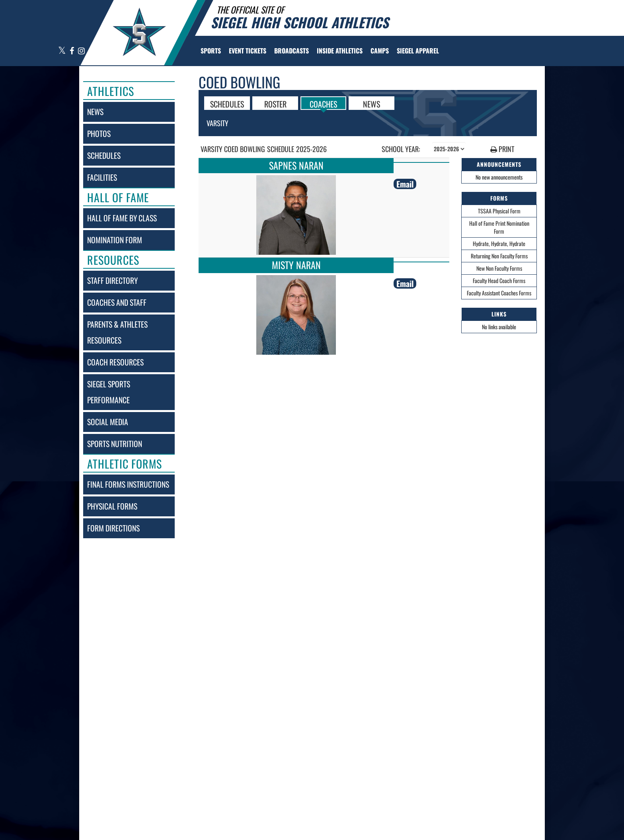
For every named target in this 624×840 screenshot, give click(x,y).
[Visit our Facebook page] (72, 51)
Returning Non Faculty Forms (499, 256)
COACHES (323, 104)
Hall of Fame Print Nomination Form (499, 227)
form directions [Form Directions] (113, 528)
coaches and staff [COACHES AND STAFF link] (117, 302)
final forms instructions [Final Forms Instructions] (128, 484)
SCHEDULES (227, 104)
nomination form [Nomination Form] (115, 240)
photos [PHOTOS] (99, 134)
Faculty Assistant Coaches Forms (499, 293)
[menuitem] (248, 51)
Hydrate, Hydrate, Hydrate (499, 243)
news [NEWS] (95, 112)
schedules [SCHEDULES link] (104, 155)
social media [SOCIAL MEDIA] (108, 422)
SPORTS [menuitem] (211, 51)
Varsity (217, 123)
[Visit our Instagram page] (81, 51)
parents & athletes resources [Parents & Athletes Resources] (117, 332)
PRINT (502, 149)
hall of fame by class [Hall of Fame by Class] (122, 218)
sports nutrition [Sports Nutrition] (115, 444)
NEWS (371, 104)
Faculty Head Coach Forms (499, 280)
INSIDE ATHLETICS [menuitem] (340, 51)
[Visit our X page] (62, 51)
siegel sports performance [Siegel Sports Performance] (109, 392)
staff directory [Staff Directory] (112, 280)
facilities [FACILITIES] (102, 177)
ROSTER (275, 104)
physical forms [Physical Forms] (112, 506)
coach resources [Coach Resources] (115, 362)
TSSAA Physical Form (499, 211)
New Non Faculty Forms (499, 268)
